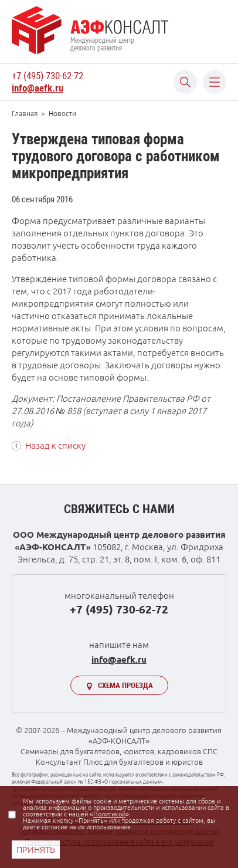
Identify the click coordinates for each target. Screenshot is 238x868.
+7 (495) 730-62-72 (47, 76)
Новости (62, 113)
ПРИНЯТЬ (36, 850)
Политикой (109, 814)
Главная (25, 113)
